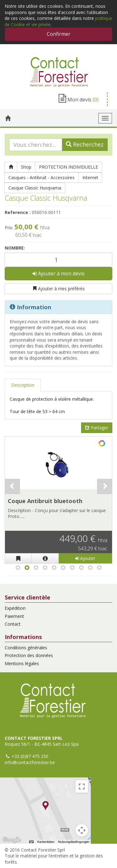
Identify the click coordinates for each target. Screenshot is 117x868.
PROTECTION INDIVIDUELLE (68, 167)
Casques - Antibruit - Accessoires (41, 177)
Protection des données (29, 655)
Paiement (14, 616)
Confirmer (59, 34)
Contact (13, 624)
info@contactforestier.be (30, 762)
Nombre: (15, 248)
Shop (26, 167)
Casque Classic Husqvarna (35, 188)
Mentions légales (22, 663)
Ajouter (85, 558)
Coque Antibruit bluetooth (45, 501)
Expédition (15, 608)
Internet (90, 177)
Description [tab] (23, 385)
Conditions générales (26, 648)
